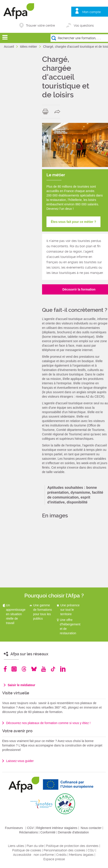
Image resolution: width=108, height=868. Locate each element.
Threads (24, 669)
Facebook (5, 669)
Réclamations (29, 832)
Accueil (9, 47)
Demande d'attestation (73, 832)
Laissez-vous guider (20, 761)
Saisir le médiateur (22, 685)
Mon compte (92, 12)
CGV (30, 828)
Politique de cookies (27, 850)
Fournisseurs (14, 828)
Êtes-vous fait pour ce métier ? (74, 222)
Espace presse (54, 859)
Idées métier (29, 47)
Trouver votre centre (40, 26)
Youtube (43, 669)
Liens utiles (16, 846)
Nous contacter (91, 828)
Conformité (48, 832)
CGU (91, 850)
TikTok (53, 669)
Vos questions (84, 26)
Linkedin (63, 669)
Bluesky (34, 669)
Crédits (61, 855)
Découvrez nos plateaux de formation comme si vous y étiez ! (48, 723)
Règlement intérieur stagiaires (57, 828)
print (46, 112)
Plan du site (35, 846)
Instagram (14, 669)
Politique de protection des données (72, 846)
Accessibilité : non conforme (33, 855)
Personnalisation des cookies (64, 850)
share (58, 112)
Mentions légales (81, 855)
